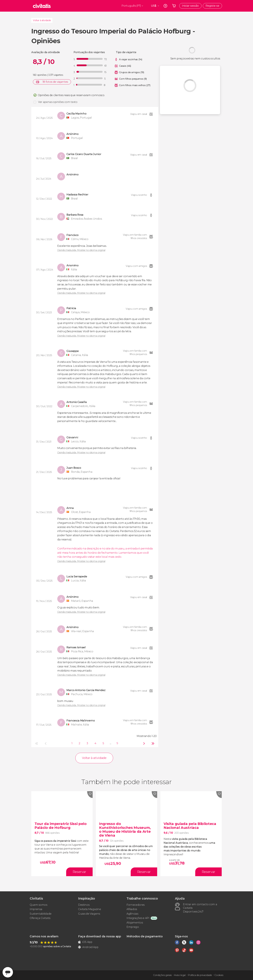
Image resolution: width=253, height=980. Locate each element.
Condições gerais (162, 975)
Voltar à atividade (42, 20)
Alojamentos (135, 923)
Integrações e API (138, 918)
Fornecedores (136, 905)
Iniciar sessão (190, 6)
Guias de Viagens (89, 914)
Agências (132, 914)
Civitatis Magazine (89, 909)
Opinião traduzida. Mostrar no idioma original (81, 250)
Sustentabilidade (41, 914)
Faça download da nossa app (100, 936)
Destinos (84, 905)
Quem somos (38, 905)
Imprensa (36, 909)
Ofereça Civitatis (40, 918)
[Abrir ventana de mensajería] (8, 972)
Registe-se (212, 6)
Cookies (219, 975)
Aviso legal (180, 975)
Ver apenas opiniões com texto (58, 102)
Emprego (133, 927)
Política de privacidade (200, 975)
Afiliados (132, 909)
